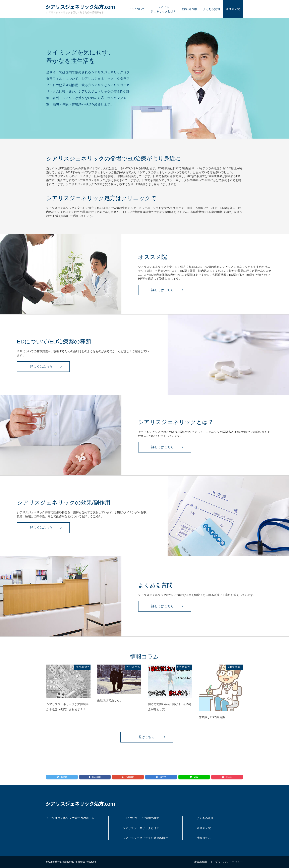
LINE (194, 777)
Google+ (128, 777)
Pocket (227, 777)
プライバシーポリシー (229, 862)
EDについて (137, 9)
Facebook (95, 777)
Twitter (62, 777)
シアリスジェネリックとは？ (163, 9)
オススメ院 (233, 9)
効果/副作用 (189, 9)
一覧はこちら (145, 737)
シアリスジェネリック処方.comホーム (70, 818)
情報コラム (204, 838)
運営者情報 (201, 862)
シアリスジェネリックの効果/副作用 (146, 838)
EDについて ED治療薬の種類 (141, 818)
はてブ (161, 777)
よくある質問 (211, 9)
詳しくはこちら (163, 290)
